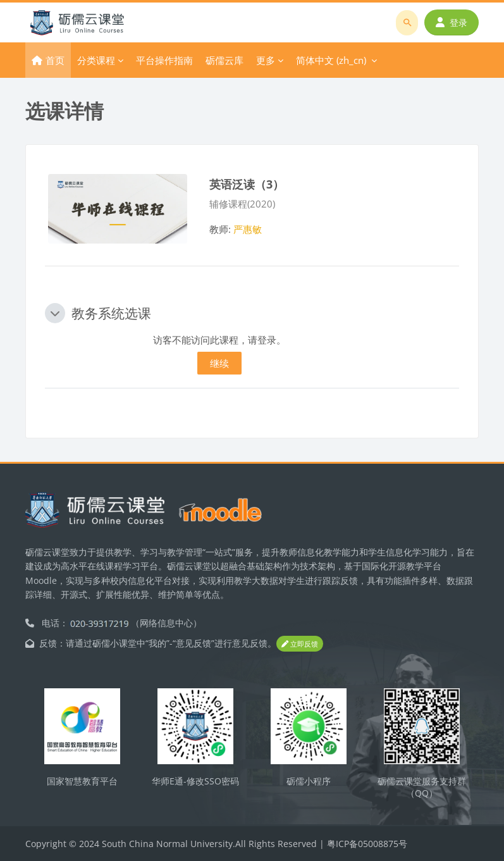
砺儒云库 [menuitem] (224, 60)
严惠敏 (248, 229)
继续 (219, 363)
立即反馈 (300, 644)
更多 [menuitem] (266, 60)
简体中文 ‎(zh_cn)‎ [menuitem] (331, 60)
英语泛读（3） (247, 184)
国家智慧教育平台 (82, 781)
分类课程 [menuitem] (96, 60)
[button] (55, 313)
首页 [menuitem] (55, 60)
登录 (452, 22)
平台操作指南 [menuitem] (164, 60)
